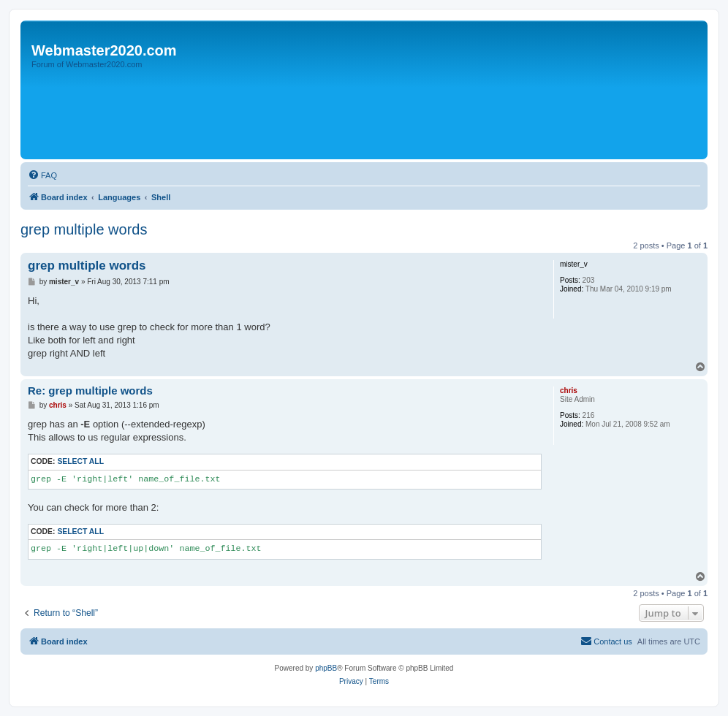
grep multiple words (84, 229)
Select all (80, 461)
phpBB (326, 668)
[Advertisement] (290, 115)
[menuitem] (42, 175)
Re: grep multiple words (90, 391)
